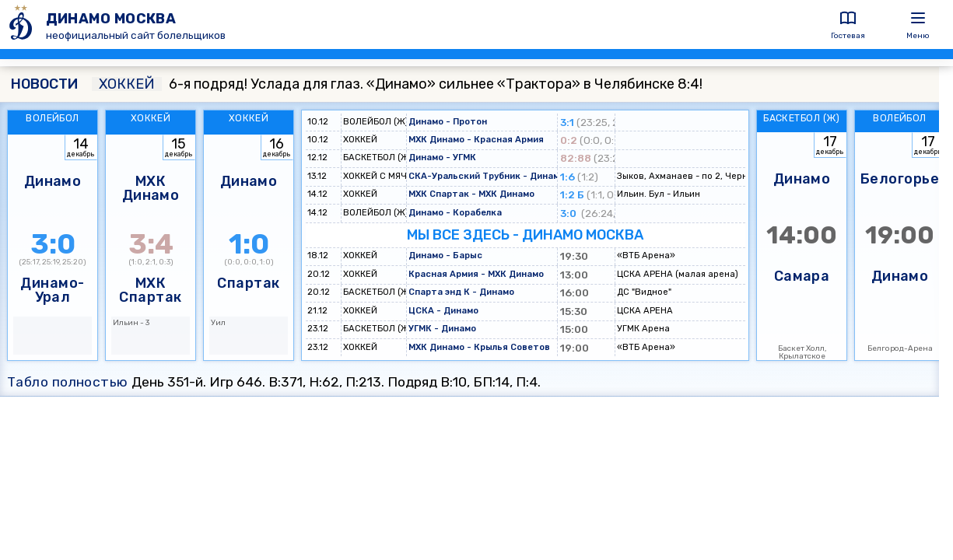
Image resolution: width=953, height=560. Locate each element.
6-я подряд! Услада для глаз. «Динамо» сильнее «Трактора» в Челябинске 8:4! (397, 84)
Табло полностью (68, 382)
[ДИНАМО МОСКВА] (23, 24)
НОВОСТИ (44, 84)
